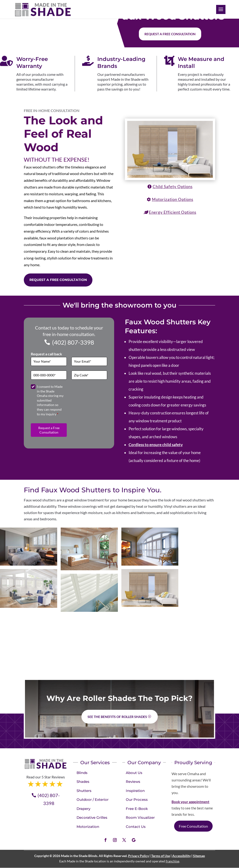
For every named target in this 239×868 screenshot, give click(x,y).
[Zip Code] (89, 375)
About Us (134, 773)
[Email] (89, 362)
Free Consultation (193, 826)
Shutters (84, 791)
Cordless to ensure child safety (156, 445)
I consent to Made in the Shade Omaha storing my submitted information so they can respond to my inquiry (50, 400)
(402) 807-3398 (73, 342)
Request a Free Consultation (58, 280)
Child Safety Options (173, 187)
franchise (172, 861)
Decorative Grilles (92, 817)
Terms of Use (161, 856)
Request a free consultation (170, 34)
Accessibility (181, 856)
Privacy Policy (139, 856)
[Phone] (49, 375)
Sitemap (199, 856)
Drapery (83, 809)
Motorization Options (173, 199)
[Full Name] (49, 362)
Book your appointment (190, 802)
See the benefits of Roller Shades (117, 717)
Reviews (133, 782)
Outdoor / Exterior (93, 800)
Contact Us (136, 827)
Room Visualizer (140, 817)
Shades (83, 782)
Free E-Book (137, 809)
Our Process (137, 800)
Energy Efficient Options (173, 212)
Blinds (82, 773)
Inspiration (135, 791)
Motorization (88, 827)
